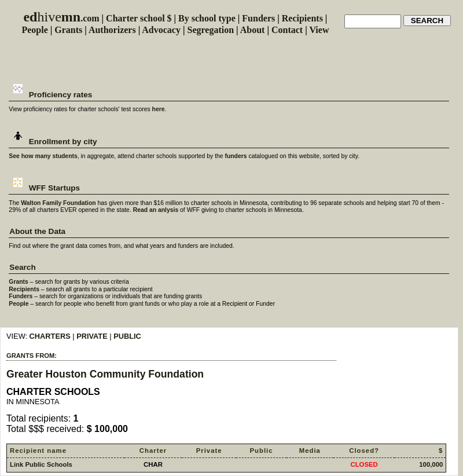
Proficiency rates (51, 95)
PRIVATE (92, 336)
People (34, 30)
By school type (207, 18)
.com (61, 18)
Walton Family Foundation (58, 203)
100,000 (431, 464)
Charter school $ (139, 18)
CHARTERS (50, 336)
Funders (258, 18)
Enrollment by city (53, 142)
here (159, 109)
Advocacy (161, 30)
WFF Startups (45, 188)
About (253, 30)
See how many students (43, 156)
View (319, 30)
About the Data (37, 231)
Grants (68, 30)
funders (236, 156)
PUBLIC (127, 336)
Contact (287, 30)
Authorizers (112, 30)
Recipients (302, 18)
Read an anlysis (156, 210)
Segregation (211, 30)
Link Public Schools (41, 464)
